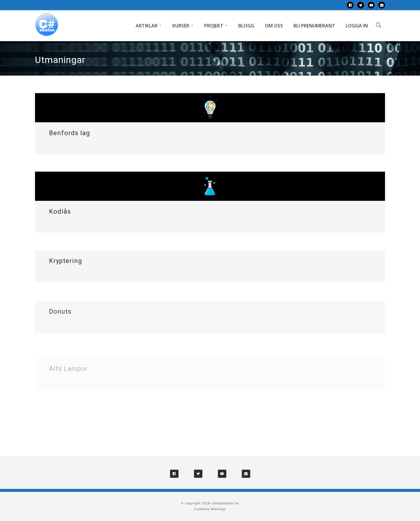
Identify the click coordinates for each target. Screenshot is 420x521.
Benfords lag (70, 133)
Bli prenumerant (314, 26)
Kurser (181, 26)
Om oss (274, 26)
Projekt (214, 26)
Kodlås (60, 211)
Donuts (60, 317)
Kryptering (66, 262)
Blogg (246, 26)
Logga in (357, 26)
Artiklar (147, 26)
